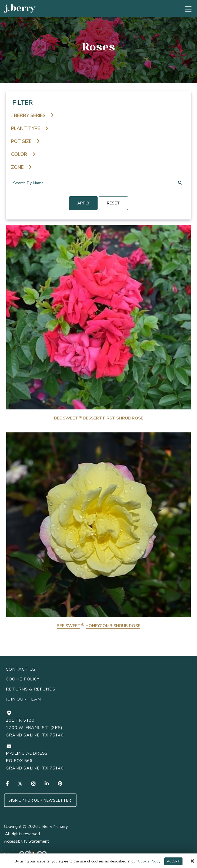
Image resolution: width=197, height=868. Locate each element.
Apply (83, 203)
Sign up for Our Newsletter (40, 800)
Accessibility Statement (27, 841)
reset (113, 203)
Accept (173, 861)
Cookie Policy (149, 862)
